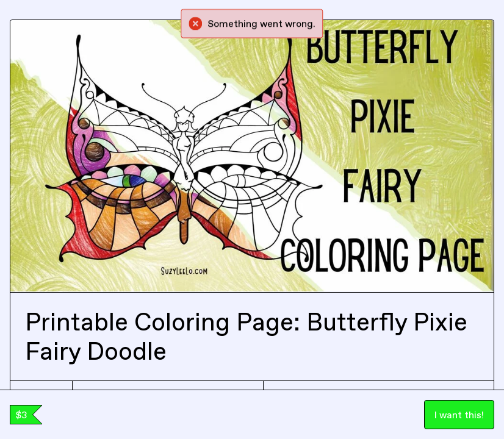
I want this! (459, 415)
